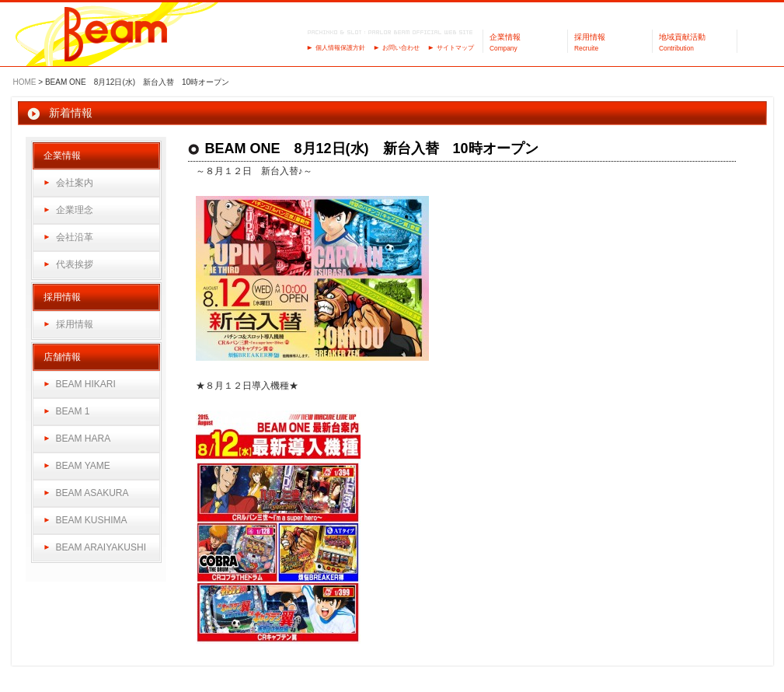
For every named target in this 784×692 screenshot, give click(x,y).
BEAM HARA (84, 439)
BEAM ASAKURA (92, 493)
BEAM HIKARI (86, 384)
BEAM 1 (73, 411)
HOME (25, 82)
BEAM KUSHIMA (92, 520)
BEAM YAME (83, 466)
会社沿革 (75, 237)
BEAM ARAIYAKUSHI (101, 547)
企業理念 (75, 210)
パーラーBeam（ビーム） (116, 35)
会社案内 (75, 183)
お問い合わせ (401, 48)
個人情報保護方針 (340, 48)
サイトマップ (455, 48)
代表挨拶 (75, 264)
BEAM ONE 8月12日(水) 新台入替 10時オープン (372, 149)
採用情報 (75, 324)
